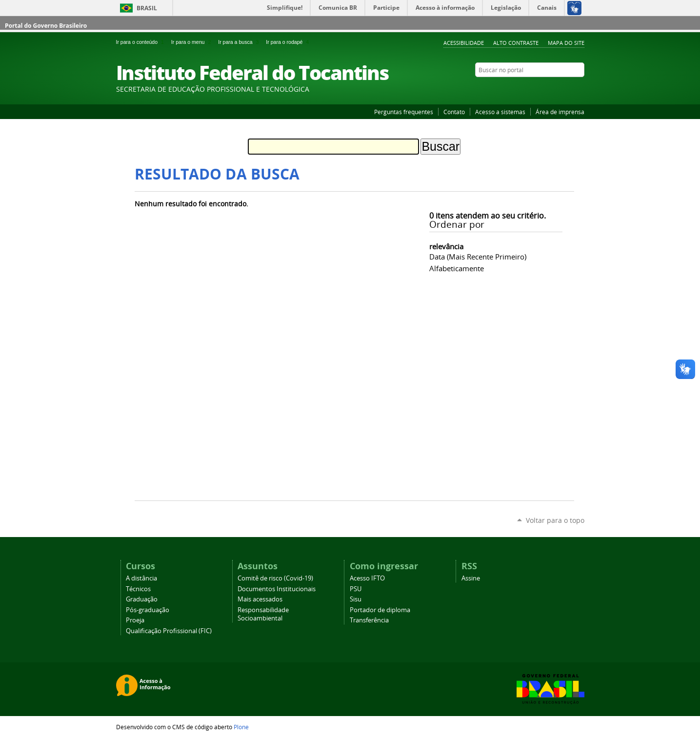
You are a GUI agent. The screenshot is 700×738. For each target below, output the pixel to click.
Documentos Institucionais (277, 589)
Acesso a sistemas (500, 112)
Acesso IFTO (367, 578)
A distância (141, 578)
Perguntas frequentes (404, 112)
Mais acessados (260, 599)
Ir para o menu (193, 42)
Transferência (369, 620)
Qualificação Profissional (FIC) (169, 631)
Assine (471, 578)
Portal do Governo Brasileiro (46, 26)
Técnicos (138, 589)
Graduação (142, 599)
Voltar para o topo (555, 520)
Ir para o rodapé (288, 42)
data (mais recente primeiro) (478, 257)
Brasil (147, 8)
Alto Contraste (516, 43)
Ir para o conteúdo (142, 42)
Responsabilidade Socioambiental (263, 614)
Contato (454, 112)
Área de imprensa (560, 112)
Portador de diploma (380, 610)
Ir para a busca (240, 42)
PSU (356, 589)
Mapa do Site (566, 43)
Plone (241, 727)
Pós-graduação (148, 610)
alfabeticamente (457, 268)
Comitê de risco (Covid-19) (275, 578)
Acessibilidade (464, 43)
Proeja (135, 620)
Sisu (356, 599)
